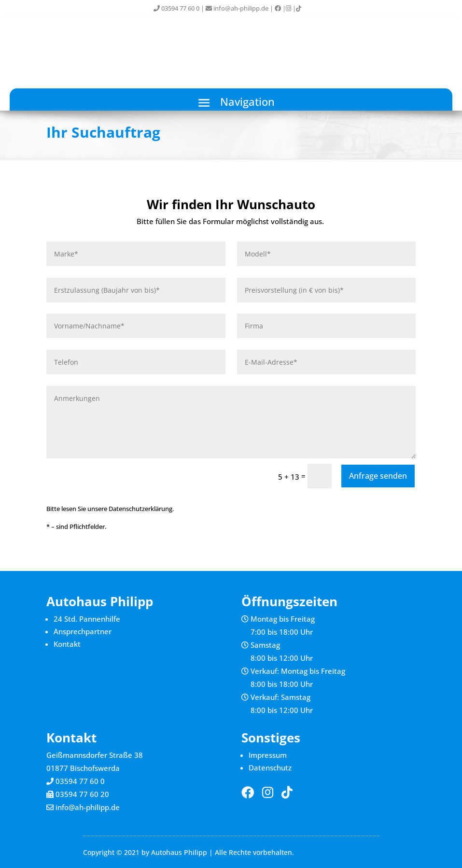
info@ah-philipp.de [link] (237, 8)
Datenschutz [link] (270, 768)
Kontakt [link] (67, 644)
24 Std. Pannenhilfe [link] (87, 619)
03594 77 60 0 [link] (176, 8)
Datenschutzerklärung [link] (140, 509)
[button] (231, 102)
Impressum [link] (268, 755)
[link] (278, 8)
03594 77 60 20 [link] (82, 794)
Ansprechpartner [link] (83, 631)
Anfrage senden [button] (378, 476)
